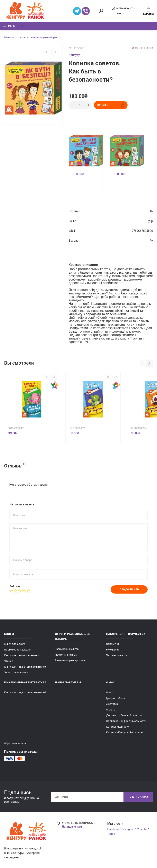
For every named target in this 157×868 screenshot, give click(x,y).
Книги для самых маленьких (21, 655)
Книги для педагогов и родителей (25, 667)
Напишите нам (72, 827)
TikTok (111, 834)
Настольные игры (66, 655)
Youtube (142, 829)
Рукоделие (113, 650)
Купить (111, 105)
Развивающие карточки (70, 660)
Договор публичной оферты (124, 715)
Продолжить (129, 589)
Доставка (112, 704)
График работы (116, 698)
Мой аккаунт (122, 8)
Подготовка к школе (17, 650)
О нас (109, 692)
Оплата (111, 710)
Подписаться (138, 797)
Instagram (128, 829)
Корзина (149, 11)
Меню (9, 26)
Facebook (113, 829)
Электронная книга (16, 672)
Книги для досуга (15, 644)
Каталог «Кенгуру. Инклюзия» (125, 732)
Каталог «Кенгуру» (118, 727)
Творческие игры (117, 655)
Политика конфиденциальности (126, 721)
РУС (119, 14)
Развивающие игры (67, 649)
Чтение (8, 661)
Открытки (112, 644)
